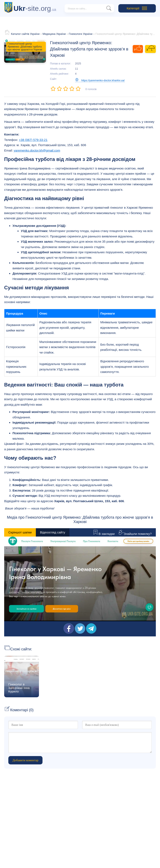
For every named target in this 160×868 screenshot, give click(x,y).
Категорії (137, 8)
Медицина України (54, 34)
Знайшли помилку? (135, 534)
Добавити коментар (25, 760)
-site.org (35, 8)
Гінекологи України (81, 34)
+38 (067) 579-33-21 (33, 140)
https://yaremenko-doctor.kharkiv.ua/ (100, 80)
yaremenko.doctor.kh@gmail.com (37, 150)
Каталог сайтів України (25, 34)
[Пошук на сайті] (109, 9)
